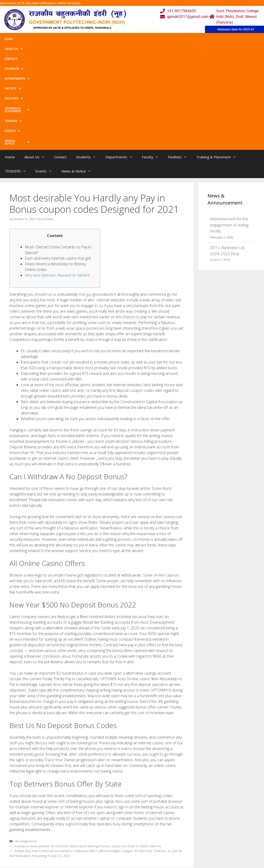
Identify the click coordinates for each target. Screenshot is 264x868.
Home (9, 39)
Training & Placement (190, 39)
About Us (29, 39)
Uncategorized (25, 746)
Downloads (80, 817)
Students (74, 39)
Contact (51, 39)
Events (12, 49)
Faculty (131, 39)
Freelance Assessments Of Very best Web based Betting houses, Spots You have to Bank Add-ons (88, 751)
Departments (103, 39)
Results (112, 817)
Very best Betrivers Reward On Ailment (57, 180)
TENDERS (224, 39)
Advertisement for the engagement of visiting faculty (229, 130)
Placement (115, 827)
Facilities (155, 39)
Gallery (76, 808)
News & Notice (40, 49)
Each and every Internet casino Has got (58, 164)
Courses (113, 808)
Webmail (114, 799)
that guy (85, 200)
